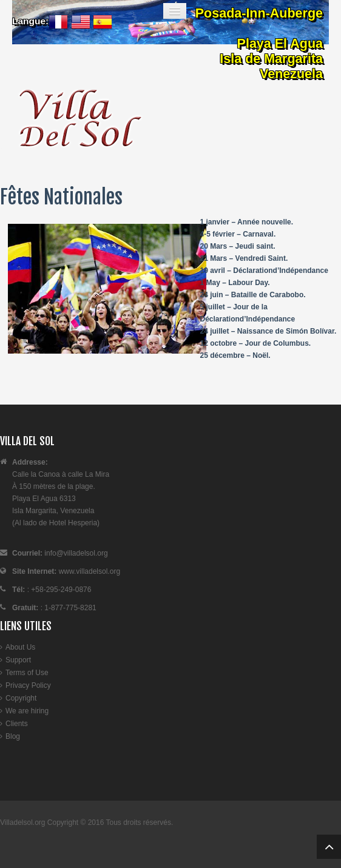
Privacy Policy (28, 685)
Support (18, 660)
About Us (20, 647)
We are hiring (27, 711)
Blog (13, 736)
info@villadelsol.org (76, 553)
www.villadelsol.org (88, 571)
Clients (17, 724)
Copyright (21, 698)
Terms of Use (27, 673)
